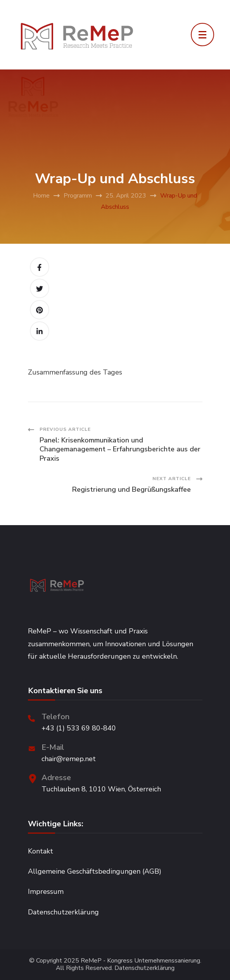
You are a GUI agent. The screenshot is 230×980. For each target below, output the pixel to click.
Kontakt (41, 851)
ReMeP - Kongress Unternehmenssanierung (140, 961)
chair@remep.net (69, 759)
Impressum (46, 892)
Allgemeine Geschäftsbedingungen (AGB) (95, 871)
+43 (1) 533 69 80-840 (79, 728)
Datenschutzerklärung (63, 912)
